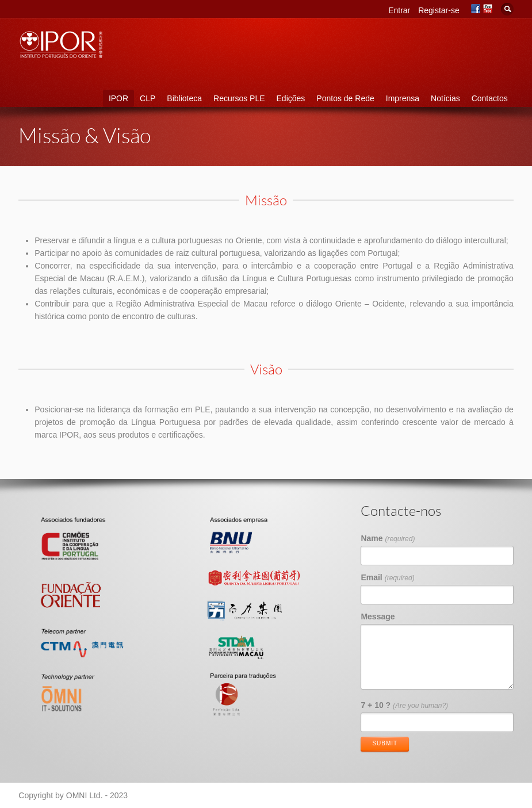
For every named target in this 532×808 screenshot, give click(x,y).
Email (387, 577)
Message (378, 616)
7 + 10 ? (404, 705)
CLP (148, 98)
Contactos (490, 98)
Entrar (399, 10)
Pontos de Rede (345, 98)
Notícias (445, 98)
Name (388, 538)
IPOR (118, 98)
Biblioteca (184, 98)
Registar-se (439, 10)
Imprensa (403, 98)
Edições (291, 98)
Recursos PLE (239, 98)
